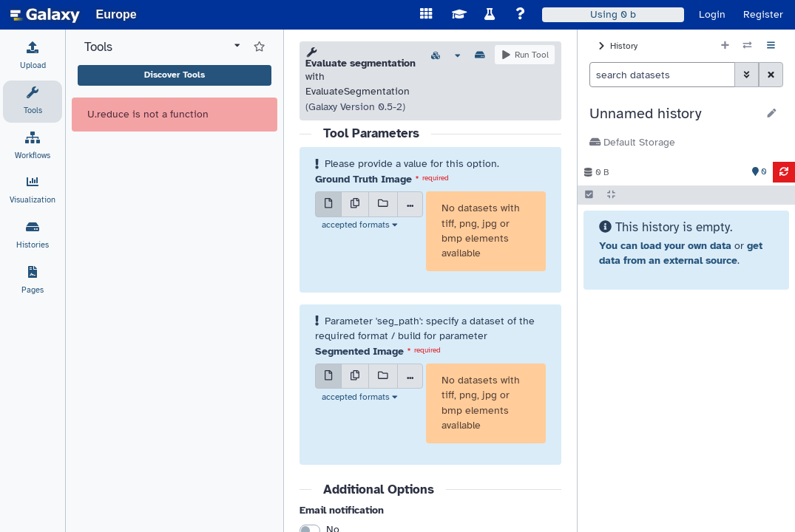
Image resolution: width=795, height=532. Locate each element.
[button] (673, 114)
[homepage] (45, 15)
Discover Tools (175, 75)
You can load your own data (665, 246)
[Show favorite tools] (259, 47)
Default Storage (632, 142)
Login (712, 14)
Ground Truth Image (363, 179)
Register (763, 14)
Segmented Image (359, 351)
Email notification (342, 510)
